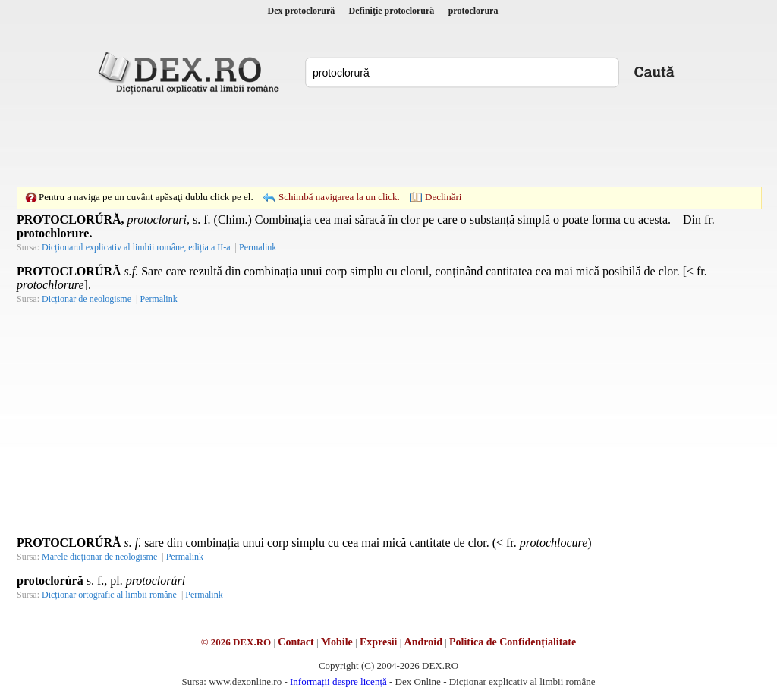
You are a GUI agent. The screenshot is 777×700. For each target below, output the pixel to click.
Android (423, 642)
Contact (296, 642)
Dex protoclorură (302, 11)
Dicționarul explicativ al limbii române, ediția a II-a (136, 247)
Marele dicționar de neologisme (99, 557)
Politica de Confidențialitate (513, 642)
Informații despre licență (338, 681)
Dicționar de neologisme (87, 299)
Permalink (258, 247)
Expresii (379, 642)
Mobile (337, 642)
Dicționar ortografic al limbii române (109, 595)
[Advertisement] (388, 140)
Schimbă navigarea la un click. (339, 197)
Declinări (443, 197)
